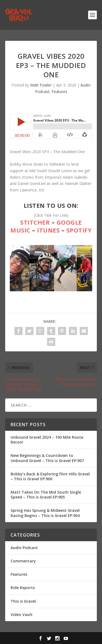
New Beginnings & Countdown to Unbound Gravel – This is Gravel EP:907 (47, 458)
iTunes (48, 230)
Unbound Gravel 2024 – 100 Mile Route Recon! (47, 440)
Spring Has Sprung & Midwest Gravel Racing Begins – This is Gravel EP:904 (45, 513)
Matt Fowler (41, 85)
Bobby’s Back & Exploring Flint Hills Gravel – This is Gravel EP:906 (50, 476)
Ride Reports (23, 588)
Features (59, 92)
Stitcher (35, 222)
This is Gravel (23, 601)
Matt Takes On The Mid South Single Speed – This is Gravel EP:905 (46, 495)
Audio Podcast (24, 548)
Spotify (79, 230)
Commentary (23, 561)
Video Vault (22, 614)
